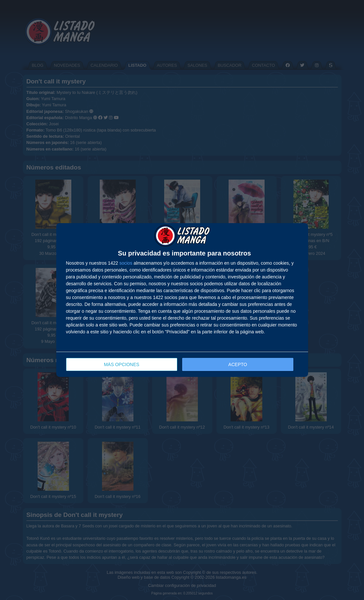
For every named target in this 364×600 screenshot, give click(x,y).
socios (126, 263)
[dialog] (182, 300)
